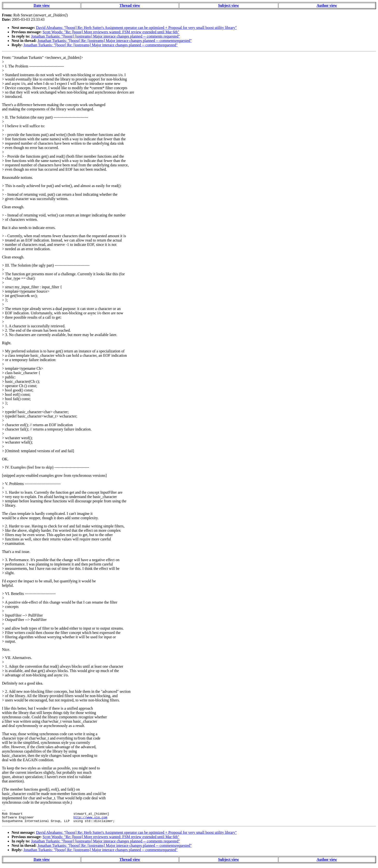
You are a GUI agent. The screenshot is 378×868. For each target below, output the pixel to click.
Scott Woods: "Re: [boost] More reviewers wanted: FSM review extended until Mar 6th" (111, 32)
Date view (42, 5)
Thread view (130, 5)
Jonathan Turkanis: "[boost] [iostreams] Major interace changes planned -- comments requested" (105, 36)
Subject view (229, 5)
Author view (327, 5)
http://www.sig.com (90, 819)
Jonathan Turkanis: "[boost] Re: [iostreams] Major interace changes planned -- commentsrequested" (115, 41)
